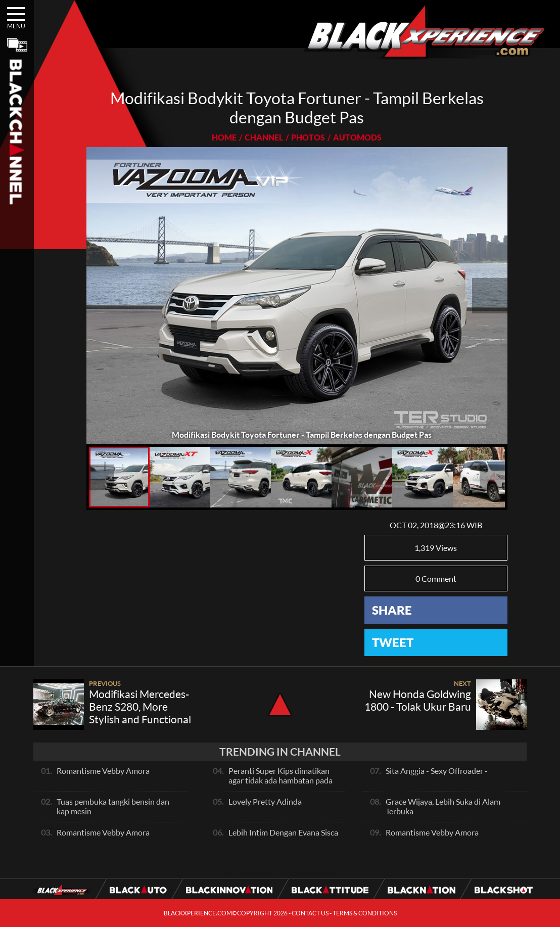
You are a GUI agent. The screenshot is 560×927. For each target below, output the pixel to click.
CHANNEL (264, 137)
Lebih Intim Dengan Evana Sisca (283, 832)
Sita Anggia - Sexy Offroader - (437, 771)
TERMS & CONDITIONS (365, 913)
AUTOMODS (357, 137)
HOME (224, 137)
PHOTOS (308, 137)
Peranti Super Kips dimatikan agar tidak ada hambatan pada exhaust (281, 780)
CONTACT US (310, 913)
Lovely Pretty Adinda (265, 801)
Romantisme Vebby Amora (103, 771)
